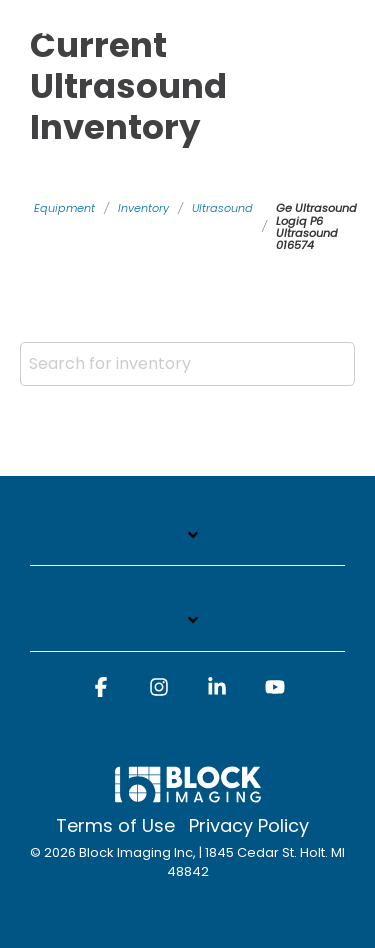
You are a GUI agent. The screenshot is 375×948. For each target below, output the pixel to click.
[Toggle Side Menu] (347, 13)
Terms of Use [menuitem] (115, 826)
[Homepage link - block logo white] (188, 794)
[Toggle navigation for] (187, 545)
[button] (101, 696)
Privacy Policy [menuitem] (249, 826)
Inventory (143, 208)
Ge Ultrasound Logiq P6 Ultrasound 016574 (316, 226)
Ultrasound (222, 208)
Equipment (64, 208)
